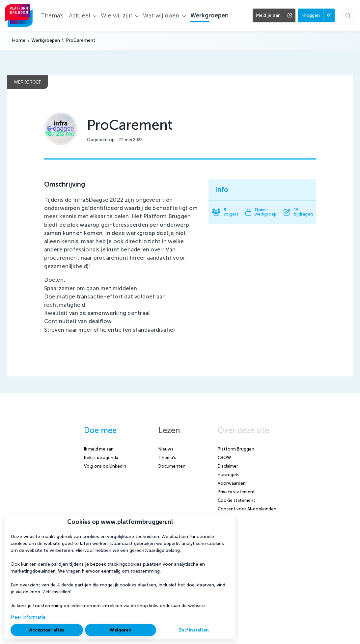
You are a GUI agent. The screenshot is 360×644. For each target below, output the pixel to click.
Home (19, 40)
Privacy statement (236, 492)
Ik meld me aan (99, 449)
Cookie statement (236, 500)
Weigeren (121, 630)
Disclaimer (228, 466)
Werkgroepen (46, 40)
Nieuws (166, 449)
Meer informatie (28, 617)
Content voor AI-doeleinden (247, 509)
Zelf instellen (194, 630)
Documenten (172, 466)
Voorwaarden (232, 483)
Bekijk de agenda (101, 458)
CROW (224, 458)
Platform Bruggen (236, 449)
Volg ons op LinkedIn (105, 466)
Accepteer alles (47, 630)
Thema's (167, 458)
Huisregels (228, 475)
